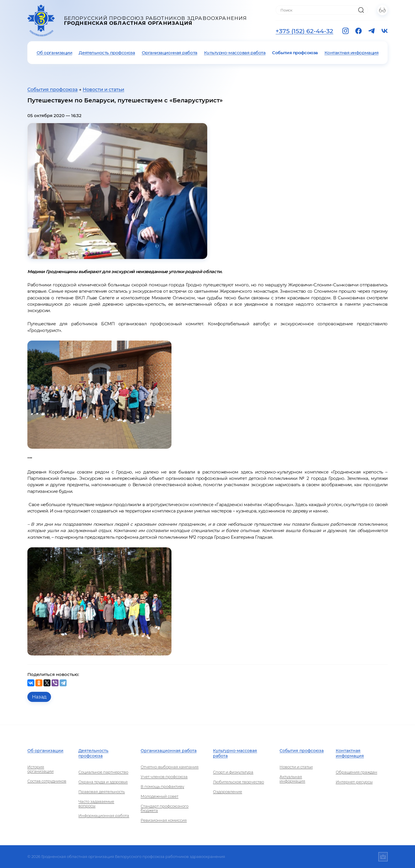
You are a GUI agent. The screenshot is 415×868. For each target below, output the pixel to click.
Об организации (54, 53)
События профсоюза (295, 53)
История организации (40, 769)
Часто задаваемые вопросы (96, 804)
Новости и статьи (103, 90)
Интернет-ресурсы (354, 782)
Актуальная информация (292, 779)
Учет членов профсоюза (164, 777)
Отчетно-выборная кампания (170, 767)
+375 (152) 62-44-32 (304, 31)
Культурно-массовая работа (235, 53)
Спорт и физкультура (233, 772)
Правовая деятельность (102, 792)
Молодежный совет (160, 796)
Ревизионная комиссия (164, 820)
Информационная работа (104, 816)
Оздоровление (228, 792)
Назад (39, 697)
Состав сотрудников (47, 781)
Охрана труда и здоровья (103, 782)
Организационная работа (170, 53)
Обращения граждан (356, 772)
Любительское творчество (238, 782)
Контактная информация (352, 53)
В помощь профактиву (162, 787)
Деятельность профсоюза (107, 53)
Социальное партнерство (103, 772)
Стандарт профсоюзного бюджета (165, 808)
